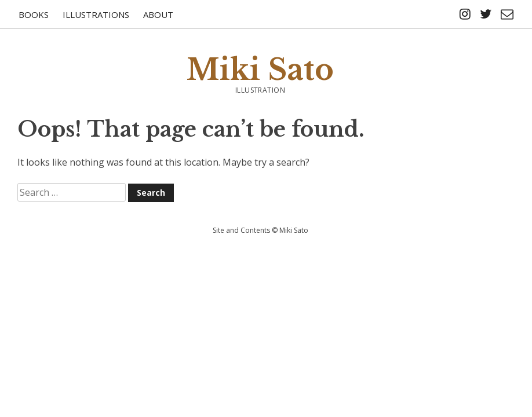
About (158, 14)
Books (34, 14)
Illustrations (96, 14)
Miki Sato (260, 70)
